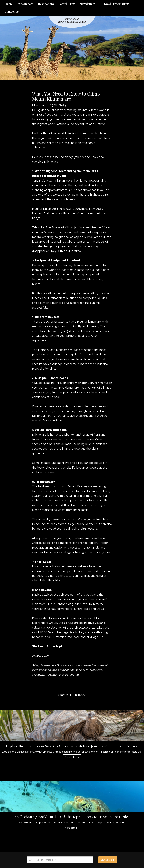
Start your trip (108, 860)
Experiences (25, 4)
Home (9, 4)
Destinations (46, 4)
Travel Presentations (116, 4)
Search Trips (67, 4)
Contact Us (12, 12)
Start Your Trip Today (72, 695)
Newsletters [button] (89, 4)
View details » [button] (72, 757)
